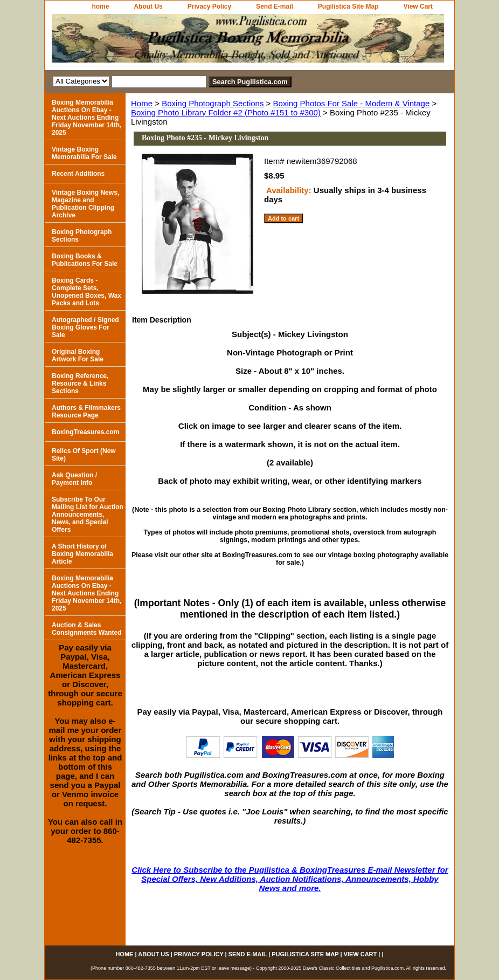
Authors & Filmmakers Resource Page (86, 412)
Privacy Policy (209, 6)
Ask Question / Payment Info (74, 479)
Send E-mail (275, 6)
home (100, 6)
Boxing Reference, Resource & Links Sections (80, 383)
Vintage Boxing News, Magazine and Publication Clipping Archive (85, 204)
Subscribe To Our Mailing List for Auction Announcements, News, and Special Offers (88, 515)
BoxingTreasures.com (85, 432)
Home (142, 103)
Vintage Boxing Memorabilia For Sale (84, 153)
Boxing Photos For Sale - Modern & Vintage (352, 103)
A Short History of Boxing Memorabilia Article (82, 554)
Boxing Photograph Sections (213, 103)
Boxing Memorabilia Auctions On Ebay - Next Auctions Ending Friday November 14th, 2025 (86, 118)
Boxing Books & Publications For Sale (85, 260)
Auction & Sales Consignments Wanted (87, 629)
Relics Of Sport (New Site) (84, 455)
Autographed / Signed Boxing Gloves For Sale (85, 327)
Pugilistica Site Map (348, 6)
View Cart (418, 6)
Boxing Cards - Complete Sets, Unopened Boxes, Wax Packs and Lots (86, 292)
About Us (148, 6)
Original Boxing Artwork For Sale (78, 355)
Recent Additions (78, 174)
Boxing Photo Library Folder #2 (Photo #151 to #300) (226, 112)
